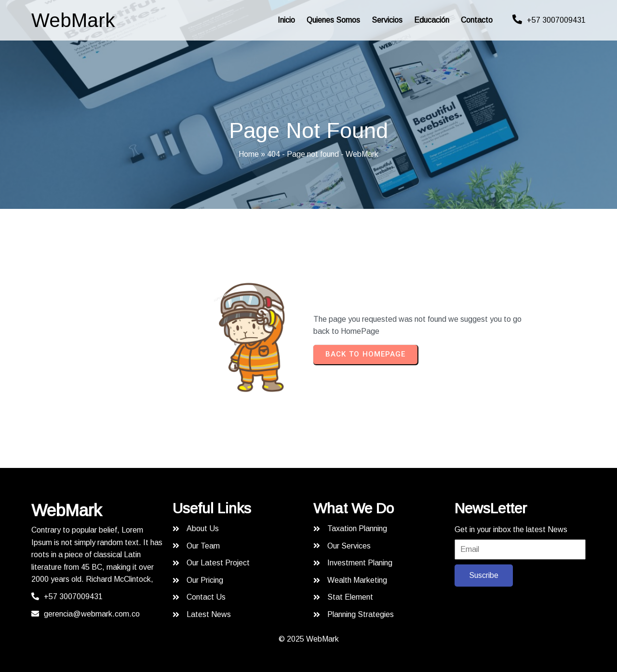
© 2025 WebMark (309, 637)
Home (249, 154)
